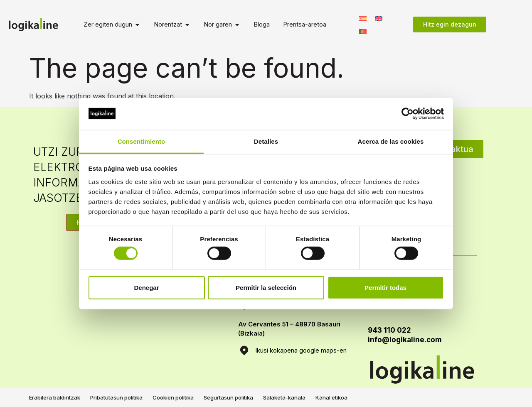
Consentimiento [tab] (142, 141)
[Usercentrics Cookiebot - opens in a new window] (408, 114)
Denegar (146, 287)
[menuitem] (363, 18)
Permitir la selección (266, 287)
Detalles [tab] (266, 141)
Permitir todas (385, 287)
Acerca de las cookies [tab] (391, 141)
